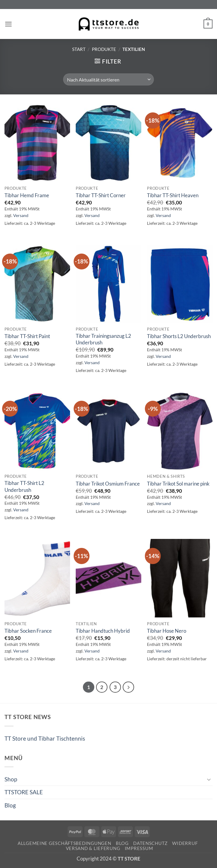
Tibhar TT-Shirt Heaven (173, 195)
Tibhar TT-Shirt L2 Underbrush (24, 486)
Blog (10, 806)
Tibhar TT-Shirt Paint (27, 336)
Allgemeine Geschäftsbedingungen (65, 844)
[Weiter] (129, 688)
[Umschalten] (209, 780)
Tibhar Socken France (28, 631)
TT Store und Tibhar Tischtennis (45, 739)
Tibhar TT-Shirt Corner (101, 195)
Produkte (104, 49)
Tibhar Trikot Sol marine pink (178, 484)
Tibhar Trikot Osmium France (108, 484)
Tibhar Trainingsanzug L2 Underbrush (103, 339)
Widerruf (185, 844)
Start (79, 49)
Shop (11, 780)
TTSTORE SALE (24, 793)
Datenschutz (150, 844)
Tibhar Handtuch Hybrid (103, 631)
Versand (21, 215)
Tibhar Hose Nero (167, 631)
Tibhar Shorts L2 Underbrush (179, 336)
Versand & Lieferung (93, 849)
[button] (9, 24)
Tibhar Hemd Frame (27, 195)
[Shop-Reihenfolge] (109, 79)
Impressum (139, 849)
